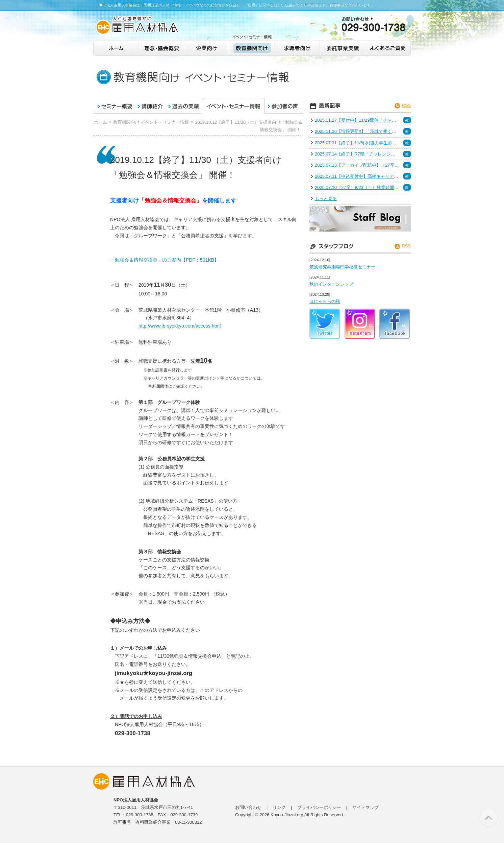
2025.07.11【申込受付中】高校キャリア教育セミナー (357, 176)
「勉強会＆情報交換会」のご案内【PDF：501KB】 (165, 260)
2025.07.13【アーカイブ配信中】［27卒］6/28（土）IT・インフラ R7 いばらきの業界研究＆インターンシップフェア (357, 165)
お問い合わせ (248, 807)
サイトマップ (366, 807)
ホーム (100, 122)
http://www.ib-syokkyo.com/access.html (180, 326)
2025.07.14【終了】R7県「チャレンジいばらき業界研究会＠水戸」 (357, 154)
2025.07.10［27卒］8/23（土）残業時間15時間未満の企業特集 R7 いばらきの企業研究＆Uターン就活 (357, 187)
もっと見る (326, 199)
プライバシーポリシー (319, 807)
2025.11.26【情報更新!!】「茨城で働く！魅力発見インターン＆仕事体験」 (357, 131)
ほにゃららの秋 (325, 301)
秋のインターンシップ (331, 284)
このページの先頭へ (489, 818)
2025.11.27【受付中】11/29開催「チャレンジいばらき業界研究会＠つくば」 (357, 120)
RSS (406, 105)
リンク (279, 807)
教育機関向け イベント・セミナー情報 (151, 122)
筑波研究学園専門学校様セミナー (342, 267)
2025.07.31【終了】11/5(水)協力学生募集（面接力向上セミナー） (357, 143)
